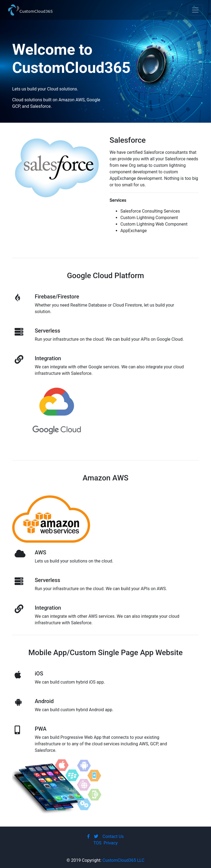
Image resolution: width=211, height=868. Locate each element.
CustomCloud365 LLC (123, 860)
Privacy (111, 843)
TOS (97, 843)
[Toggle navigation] (195, 10)
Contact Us (113, 836)
